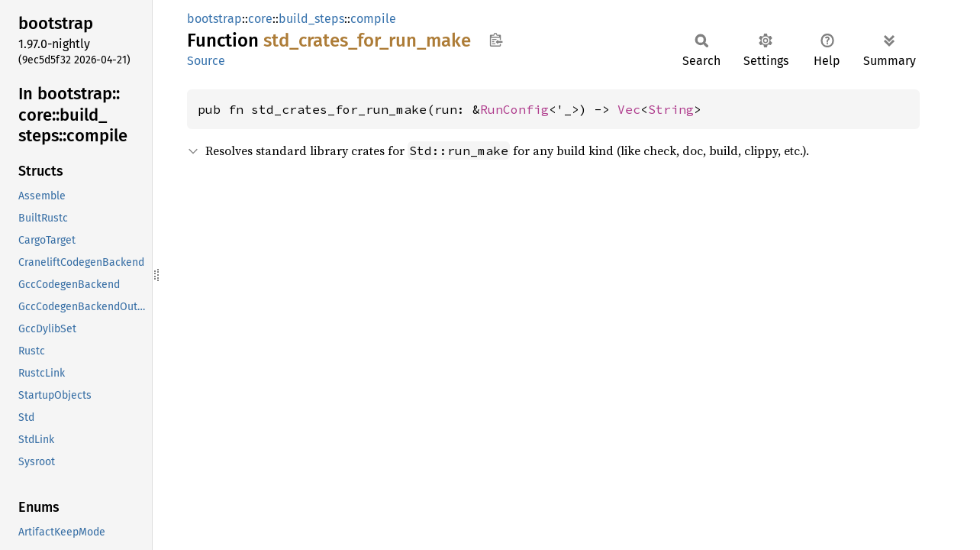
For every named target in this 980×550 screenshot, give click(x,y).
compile (373, 19)
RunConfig (514, 109)
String (671, 109)
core (260, 19)
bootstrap (214, 19)
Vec (629, 109)
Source (206, 61)
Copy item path (496, 40)
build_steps (311, 19)
